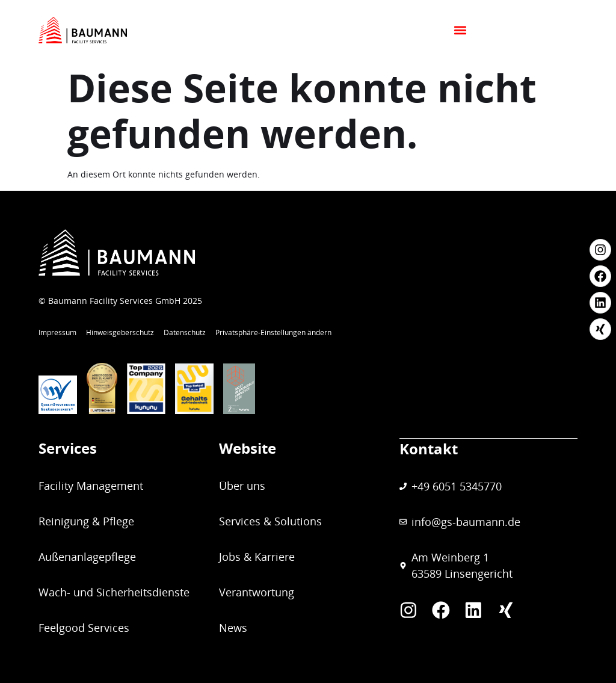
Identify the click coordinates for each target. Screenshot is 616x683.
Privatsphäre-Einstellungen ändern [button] (273, 332)
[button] (556, 30)
